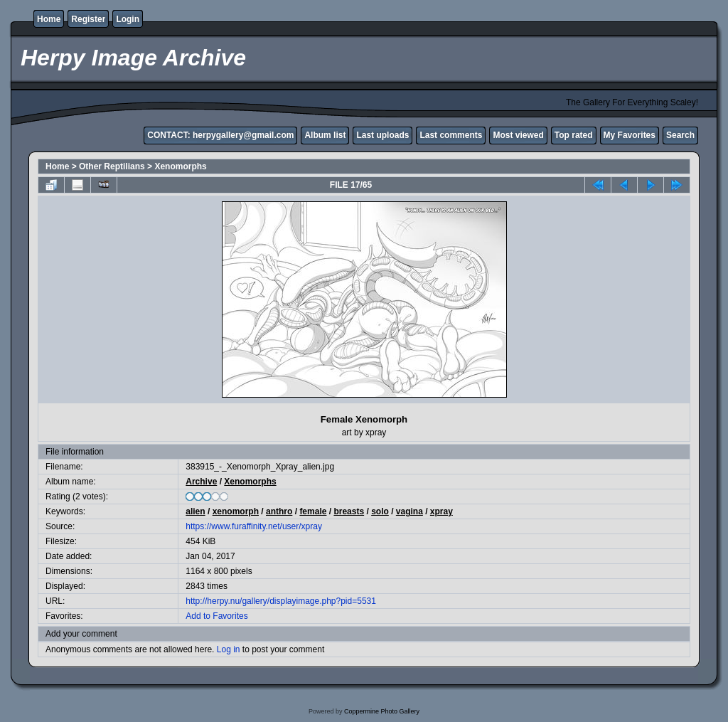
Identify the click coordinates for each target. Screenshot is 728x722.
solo (380, 511)
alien (195, 511)
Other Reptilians (112, 166)
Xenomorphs (180, 166)
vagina (409, 511)
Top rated (574, 135)
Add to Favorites (216, 616)
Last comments (451, 135)
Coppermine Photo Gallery (382, 711)
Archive (201, 482)
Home (49, 19)
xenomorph (236, 511)
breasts (349, 511)
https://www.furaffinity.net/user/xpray (254, 526)
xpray (441, 511)
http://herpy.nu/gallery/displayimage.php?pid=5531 (281, 601)
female (313, 511)
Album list (325, 135)
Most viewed (518, 135)
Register (88, 19)
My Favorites (630, 135)
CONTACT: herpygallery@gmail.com (220, 135)
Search (680, 135)
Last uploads (382, 135)
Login (128, 19)
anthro (279, 511)
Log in (229, 649)
